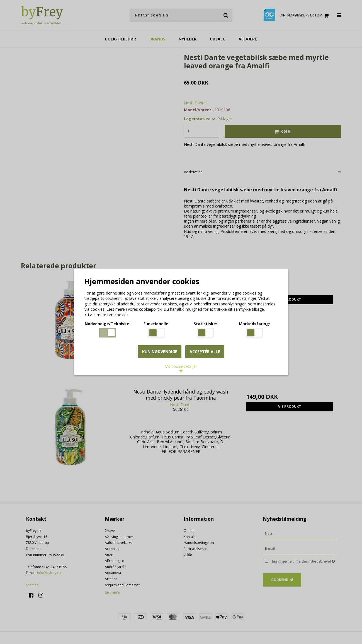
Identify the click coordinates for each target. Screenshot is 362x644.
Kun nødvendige (160, 352)
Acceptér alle (205, 352)
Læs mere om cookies (107, 315)
